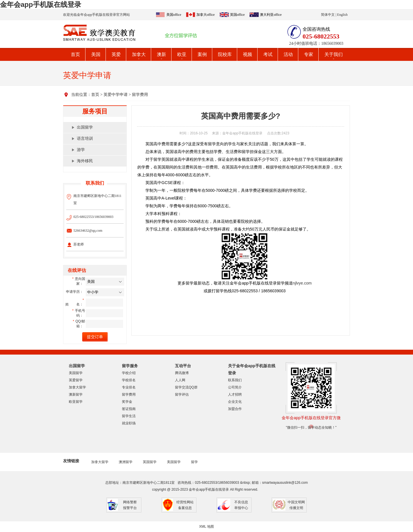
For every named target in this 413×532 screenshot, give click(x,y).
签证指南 (129, 409)
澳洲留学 (126, 462)
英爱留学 (76, 380)
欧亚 (182, 54)
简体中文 (328, 15)
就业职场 (129, 423)
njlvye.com (302, 283)
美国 (96, 54)
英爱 (116, 54)
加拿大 (139, 54)
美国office (174, 15)
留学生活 (129, 416)
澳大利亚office (271, 15)
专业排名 (129, 387)
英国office (237, 15)
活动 (288, 54)
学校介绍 (129, 373)
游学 (81, 150)
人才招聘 (235, 394)
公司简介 (235, 387)
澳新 (161, 54)
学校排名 (129, 380)
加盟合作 (235, 409)
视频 (248, 54)
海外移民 (85, 161)
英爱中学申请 (116, 95)
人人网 (180, 380)
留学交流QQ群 (186, 387)
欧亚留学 (76, 402)
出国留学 (85, 127)
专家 (309, 54)
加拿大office (206, 15)
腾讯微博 (182, 373)
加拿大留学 (77, 387)
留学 (194, 462)
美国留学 (76, 373)
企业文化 (235, 402)
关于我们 (334, 54)
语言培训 (85, 139)
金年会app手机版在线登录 (41, 4)
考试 (268, 54)
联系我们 (235, 380)
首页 (75, 54)
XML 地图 (206, 527)
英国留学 (150, 462)
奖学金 (127, 402)
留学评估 (182, 394)
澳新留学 (76, 394)
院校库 (225, 54)
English (342, 15)
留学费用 (140, 95)
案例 (202, 54)
